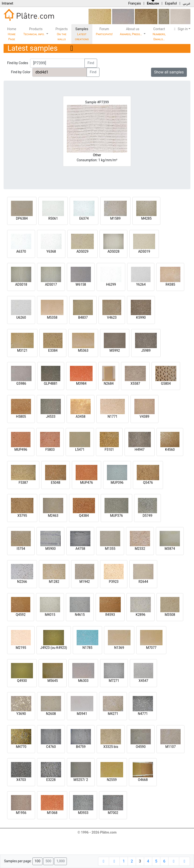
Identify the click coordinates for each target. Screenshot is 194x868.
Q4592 (21, 615)
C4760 (51, 747)
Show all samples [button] (169, 72)
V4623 (112, 317)
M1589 (115, 218)
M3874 (170, 549)
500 (48, 861)
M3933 (83, 813)
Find (91, 63)
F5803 (50, 450)
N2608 (51, 714)
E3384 (53, 351)
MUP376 (116, 516)
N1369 (119, 648)
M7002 (113, 813)
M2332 (140, 549)
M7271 (114, 681)
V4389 (144, 417)
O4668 (143, 780)
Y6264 (141, 284)
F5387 (23, 483)
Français (134, 3)
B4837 (83, 317)
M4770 (21, 747)
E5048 (55, 483)
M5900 (51, 549)
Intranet (7, 3)
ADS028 (113, 251)
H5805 (21, 417)
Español (171, 3)
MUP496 (21, 450)
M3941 (82, 714)
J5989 (146, 351)
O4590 (141, 747)
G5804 (166, 384)
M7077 (151, 648)
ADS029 (82, 251)
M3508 (170, 615)
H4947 (139, 450)
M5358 (52, 317)
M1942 (85, 582)
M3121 (22, 351)
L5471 (80, 450)
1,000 (60, 861)
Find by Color (21, 72)
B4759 (81, 747)
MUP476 (87, 483)
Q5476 (148, 483)
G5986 (21, 384)
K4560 (170, 450)
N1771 (113, 417)
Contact (159, 34)
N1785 (87, 648)
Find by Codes (18, 63)
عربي (187, 3)
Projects (61, 34)
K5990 (141, 317)
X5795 (22, 516)
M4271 (113, 714)
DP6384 (22, 218)
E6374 (84, 218)
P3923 (114, 582)
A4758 (80, 549)
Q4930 (22, 681)
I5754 (21, 549)
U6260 (21, 317)
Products (34, 31)
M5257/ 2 (81, 780)
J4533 (51, 417)
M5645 (53, 681)
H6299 (111, 284)
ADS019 (144, 251)
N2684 (109, 384)
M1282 (54, 582)
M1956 (21, 813)
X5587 (135, 384)
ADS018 (21, 284)
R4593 (110, 615)
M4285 (147, 218)
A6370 (21, 251)
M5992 (115, 351)
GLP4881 (51, 384)
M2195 (21, 648)
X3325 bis (111, 747)
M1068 (52, 813)
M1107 (171, 747)
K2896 (141, 615)
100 (37, 861)
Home (12, 34)
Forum (104, 31)
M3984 (81, 384)
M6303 (83, 681)
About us (131, 31)
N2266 (22, 582)
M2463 (53, 516)
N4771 (143, 714)
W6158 (81, 284)
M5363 (83, 351)
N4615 (80, 615)
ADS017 (51, 284)
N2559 (112, 780)
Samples (82, 34)
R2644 (143, 582)
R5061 (53, 218)
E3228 (51, 780)
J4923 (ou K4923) (54, 648)
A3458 (81, 417)
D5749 (148, 516)
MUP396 (117, 483)
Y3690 (21, 714)
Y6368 (51, 251)
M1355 (110, 549)
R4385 (170, 284)
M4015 (50, 615)
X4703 (21, 780)
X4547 (143, 681)
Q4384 (84, 516)
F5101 (109, 450)
